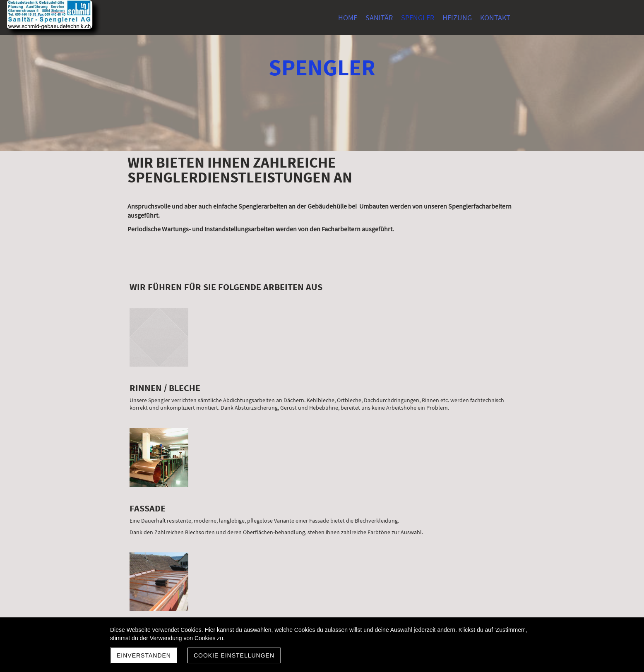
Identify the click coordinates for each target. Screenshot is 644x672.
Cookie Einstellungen (234, 655)
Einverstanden (144, 655)
